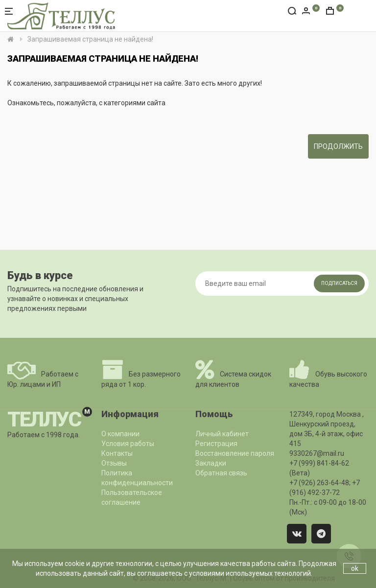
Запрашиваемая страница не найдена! (90, 39)
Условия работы (128, 444)
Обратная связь (221, 473)
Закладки (211, 463)
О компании (120, 434)
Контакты (117, 453)
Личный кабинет (222, 434)
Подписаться (339, 283)
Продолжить (338, 146)
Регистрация (216, 444)
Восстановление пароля (235, 453)
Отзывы (114, 463)
